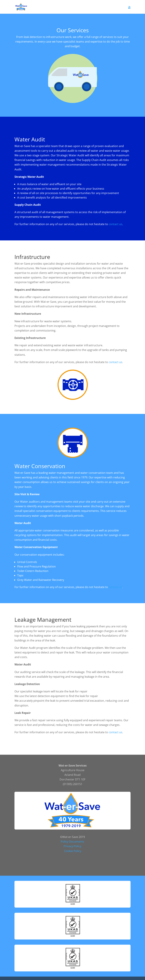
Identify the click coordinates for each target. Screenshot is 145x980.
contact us (115, 224)
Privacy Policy (72, 846)
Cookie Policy (73, 851)
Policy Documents (72, 842)
